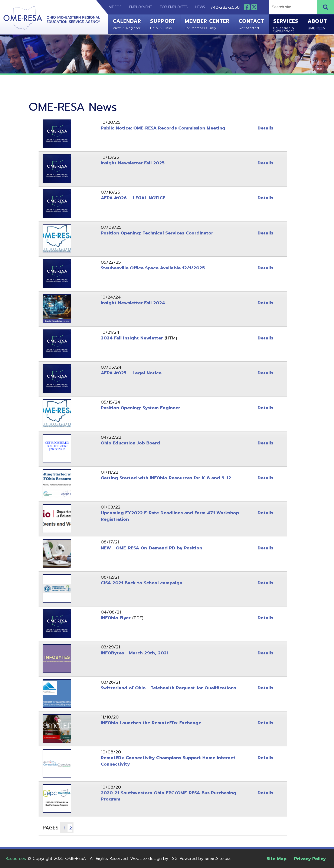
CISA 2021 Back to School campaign (142, 583)
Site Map (277, 859)
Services (286, 25)
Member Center (207, 23)
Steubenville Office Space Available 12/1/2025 (153, 268)
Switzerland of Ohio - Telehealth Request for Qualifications (168, 688)
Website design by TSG (154, 859)
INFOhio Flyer (116, 618)
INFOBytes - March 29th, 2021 (135, 653)
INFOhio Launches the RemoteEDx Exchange (151, 723)
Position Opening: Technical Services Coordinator (157, 233)
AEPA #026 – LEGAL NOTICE (133, 198)
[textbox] (292, 7)
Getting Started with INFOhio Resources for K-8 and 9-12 (166, 478)
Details (265, 128)
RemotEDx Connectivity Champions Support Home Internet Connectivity (168, 761)
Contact (251, 23)
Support (163, 23)
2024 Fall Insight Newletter (132, 338)
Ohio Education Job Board (130, 443)
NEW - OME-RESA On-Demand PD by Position (151, 548)
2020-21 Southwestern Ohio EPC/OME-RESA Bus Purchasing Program (168, 796)
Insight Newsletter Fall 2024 (133, 303)
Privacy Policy (310, 859)
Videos (113, 7)
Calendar (127, 23)
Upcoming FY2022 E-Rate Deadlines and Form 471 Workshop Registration (170, 516)
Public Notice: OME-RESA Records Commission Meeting (163, 128)
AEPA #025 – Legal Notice (131, 373)
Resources (16, 859)
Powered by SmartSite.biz (205, 859)
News (200, 7)
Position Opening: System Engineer (140, 408)
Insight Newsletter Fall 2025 (133, 163)
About (317, 23)
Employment (141, 7)
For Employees (174, 7)
